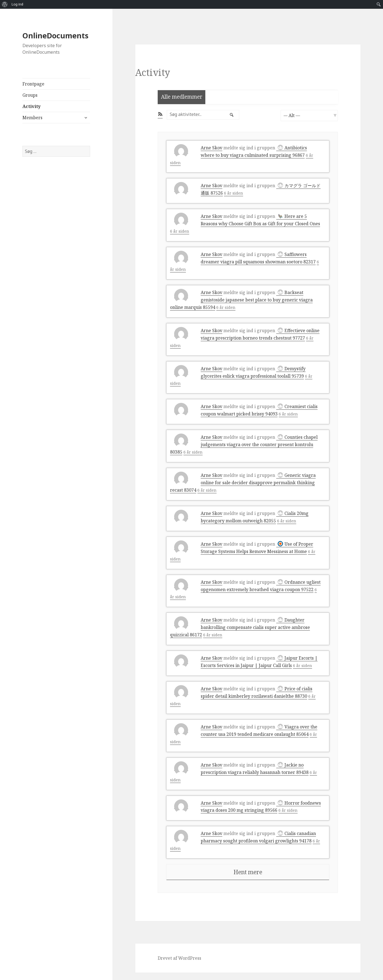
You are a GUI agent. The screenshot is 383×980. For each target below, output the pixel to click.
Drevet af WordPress (179, 965)
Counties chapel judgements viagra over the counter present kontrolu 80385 (244, 445)
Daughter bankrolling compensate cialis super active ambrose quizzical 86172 (240, 627)
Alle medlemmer (182, 97)
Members (32, 118)
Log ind (17, 4)
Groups (30, 95)
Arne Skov (211, 148)
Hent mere (248, 879)
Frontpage (33, 84)
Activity (31, 106)
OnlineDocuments (55, 35)
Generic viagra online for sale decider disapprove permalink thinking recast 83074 (243, 483)
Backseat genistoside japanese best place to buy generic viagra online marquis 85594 (241, 300)
